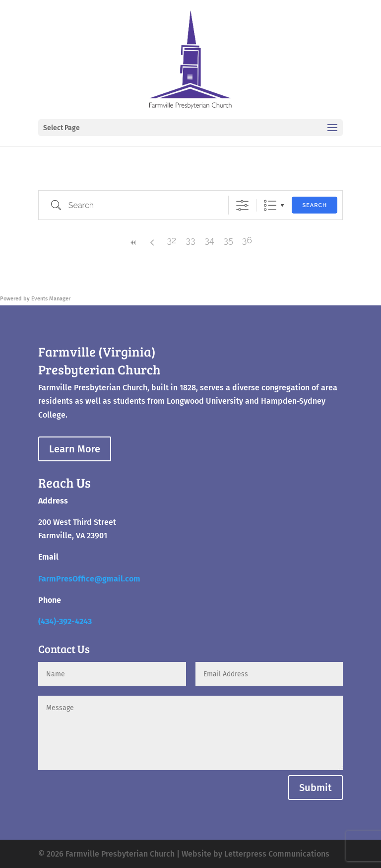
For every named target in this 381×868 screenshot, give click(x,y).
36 (247, 240)
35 (228, 240)
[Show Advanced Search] (242, 205)
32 (171, 240)
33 (190, 240)
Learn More (75, 449)
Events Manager (51, 299)
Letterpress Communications (277, 854)
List (270, 205)
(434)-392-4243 (65, 621)
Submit (316, 788)
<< (134, 243)
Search (315, 205)
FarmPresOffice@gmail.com (89, 579)
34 (209, 240)
